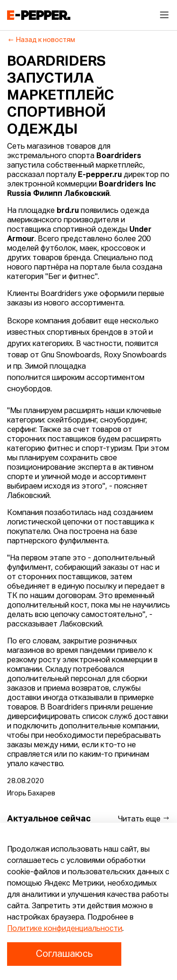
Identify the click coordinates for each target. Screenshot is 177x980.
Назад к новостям (41, 40)
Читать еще (144, 819)
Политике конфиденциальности (65, 929)
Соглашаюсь (64, 954)
